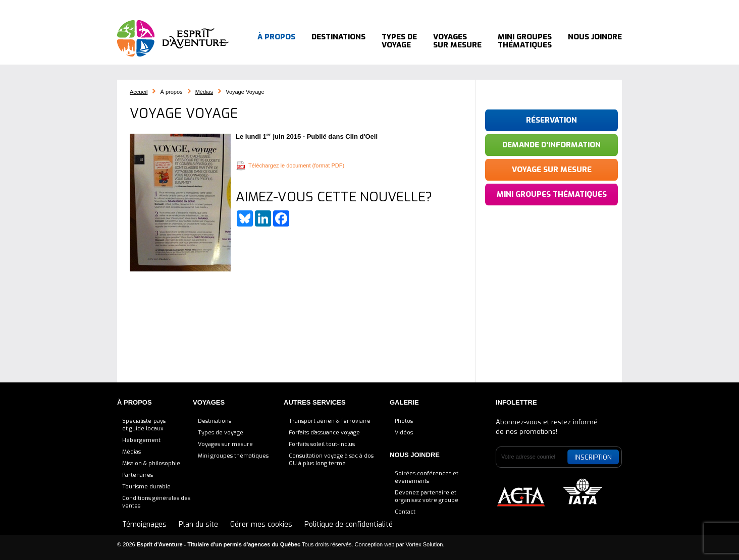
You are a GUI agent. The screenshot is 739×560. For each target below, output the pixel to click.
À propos (276, 40)
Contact (405, 512)
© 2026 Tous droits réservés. (235, 544)
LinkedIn (551, 8)
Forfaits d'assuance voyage (324, 433)
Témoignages (429, 7)
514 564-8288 (487, 7)
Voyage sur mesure (552, 170)
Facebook (539, 8)
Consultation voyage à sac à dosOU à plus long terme (331, 460)
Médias (204, 92)
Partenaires (138, 475)
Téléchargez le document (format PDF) (296, 165)
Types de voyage (399, 40)
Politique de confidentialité (349, 524)
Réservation (551, 120)
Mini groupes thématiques (525, 40)
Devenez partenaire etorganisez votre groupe (427, 496)
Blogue (386, 7)
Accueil (273, 7)
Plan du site (198, 524)
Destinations (338, 40)
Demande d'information (551, 145)
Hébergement (141, 440)
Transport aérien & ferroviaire (330, 421)
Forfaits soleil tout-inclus (322, 444)
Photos (404, 421)
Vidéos (404, 433)
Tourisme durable (146, 487)
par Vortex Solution (420, 544)
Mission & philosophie (151, 463)
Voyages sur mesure (457, 40)
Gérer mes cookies (261, 524)
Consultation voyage (330, 7)
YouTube (595, 8)
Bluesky (526, 8)
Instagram (576, 8)
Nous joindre (595, 40)
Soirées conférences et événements (427, 477)
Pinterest (564, 8)
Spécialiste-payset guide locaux (144, 425)
